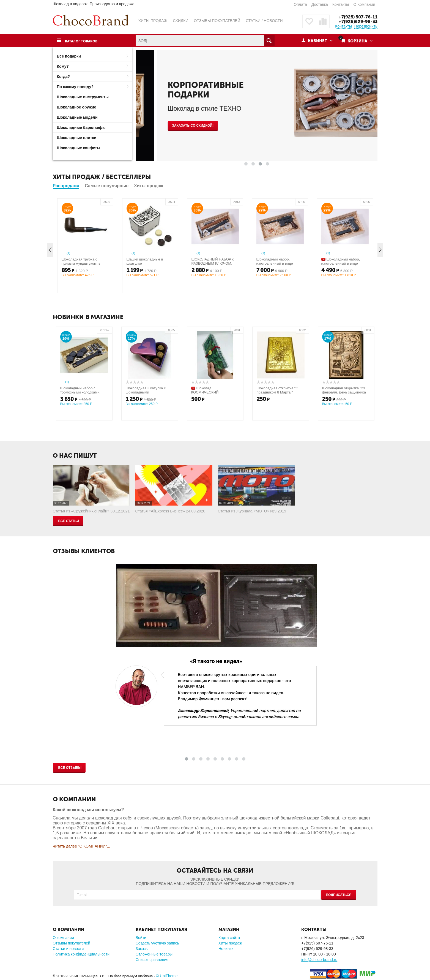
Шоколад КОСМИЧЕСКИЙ (205, 390)
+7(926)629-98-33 (357, 21)
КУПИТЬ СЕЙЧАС (165, 122)
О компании (63, 938)
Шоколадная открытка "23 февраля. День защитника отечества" (344, 392)
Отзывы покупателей (72, 943)
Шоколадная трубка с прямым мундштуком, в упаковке (81, 263)
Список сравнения (152, 960)
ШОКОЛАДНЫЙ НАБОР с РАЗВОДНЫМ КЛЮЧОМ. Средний (213, 263)
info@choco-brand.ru (319, 960)
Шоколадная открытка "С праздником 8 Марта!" (277, 390)
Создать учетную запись (157, 943)
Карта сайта (229, 938)
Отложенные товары (154, 954)
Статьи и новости (68, 949)
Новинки (226, 949)
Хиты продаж (149, 186)
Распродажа (66, 186)
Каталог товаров (84, 41)
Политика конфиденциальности (81, 954)
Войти (141, 938)
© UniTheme (167, 976)
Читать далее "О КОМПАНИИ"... (82, 846)
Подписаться (339, 895)
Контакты (341, 4)
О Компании (364, 4)
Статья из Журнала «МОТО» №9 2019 (252, 511)
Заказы (142, 949)
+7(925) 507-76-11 (357, 17)
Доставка (320, 4)
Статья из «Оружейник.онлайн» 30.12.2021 (91, 511)
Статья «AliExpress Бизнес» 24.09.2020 (170, 511)
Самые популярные (107, 186)
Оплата (300, 4)
